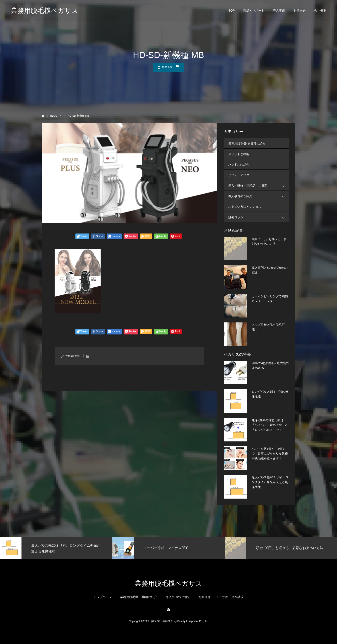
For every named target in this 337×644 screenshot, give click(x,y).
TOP (232, 11)
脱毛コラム (258, 217)
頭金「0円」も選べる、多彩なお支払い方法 (269, 241)
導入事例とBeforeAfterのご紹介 (270, 270)
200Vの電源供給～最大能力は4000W (270, 365)
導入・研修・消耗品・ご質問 (258, 185)
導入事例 (279, 11)
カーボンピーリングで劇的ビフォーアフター (270, 299)
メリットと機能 (239, 154)
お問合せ (300, 11)
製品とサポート (254, 11)
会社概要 (320, 11)
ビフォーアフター (240, 175)
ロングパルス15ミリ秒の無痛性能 (270, 394)
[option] (56, 548)
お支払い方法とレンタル (245, 207)
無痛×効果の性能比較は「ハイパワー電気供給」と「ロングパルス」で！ (270, 425)
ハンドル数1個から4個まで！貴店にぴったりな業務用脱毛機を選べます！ (270, 454)
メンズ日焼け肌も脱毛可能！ (268, 327)
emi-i (77, 356)
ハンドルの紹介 (239, 165)
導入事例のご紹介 (258, 196)
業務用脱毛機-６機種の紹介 (247, 143)
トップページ (103, 597)
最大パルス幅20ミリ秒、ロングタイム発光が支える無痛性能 (270, 482)
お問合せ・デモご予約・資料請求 (221, 597)
